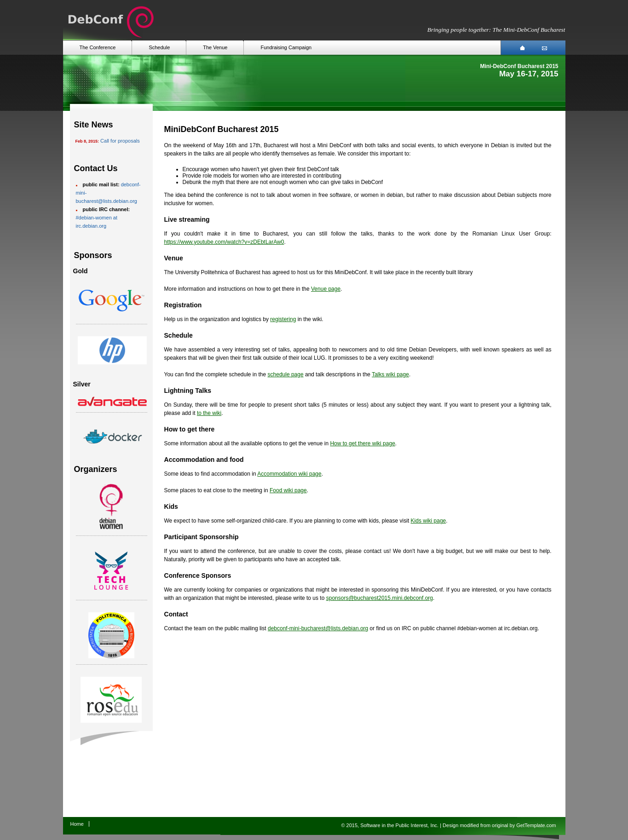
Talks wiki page (390, 374)
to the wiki (209, 413)
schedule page (286, 374)
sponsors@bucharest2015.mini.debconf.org (380, 598)
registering (283, 319)
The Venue (215, 47)
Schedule (159, 47)
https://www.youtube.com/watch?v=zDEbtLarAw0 (224, 242)
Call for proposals (120, 141)
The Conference (98, 47)
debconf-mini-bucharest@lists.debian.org (318, 628)
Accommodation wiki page (289, 474)
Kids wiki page (429, 521)
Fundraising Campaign (286, 47)
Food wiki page (288, 490)
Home (77, 824)
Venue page (326, 289)
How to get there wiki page (362, 443)
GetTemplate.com (536, 825)
